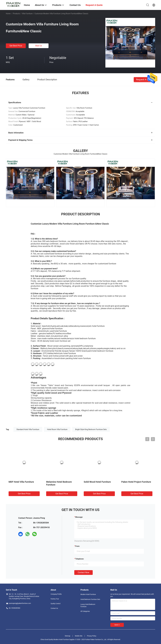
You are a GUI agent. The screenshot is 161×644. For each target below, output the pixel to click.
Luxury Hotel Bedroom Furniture (88, 605)
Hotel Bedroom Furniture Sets (90, 599)
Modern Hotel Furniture (88, 594)
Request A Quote (144, 79)
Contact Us (54, 608)
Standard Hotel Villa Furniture (28, 429)
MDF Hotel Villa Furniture (21, 482)
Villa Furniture (27, 14)
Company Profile (56, 594)
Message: (79, 517)
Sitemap (68, 636)
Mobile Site (79, 636)
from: (78, 546)
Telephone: (80, 559)
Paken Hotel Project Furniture (136, 482)
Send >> (117, 625)
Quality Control (56, 604)
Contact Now (83, 572)
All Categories (85, 611)
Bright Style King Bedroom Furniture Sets (91, 429)
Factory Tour (55, 599)
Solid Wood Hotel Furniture (97, 482)
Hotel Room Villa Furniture (57, 429)
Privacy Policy (92, 636)
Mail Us (39, 46)
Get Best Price (16, 46)
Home (8, 14)
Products (16, 14)
